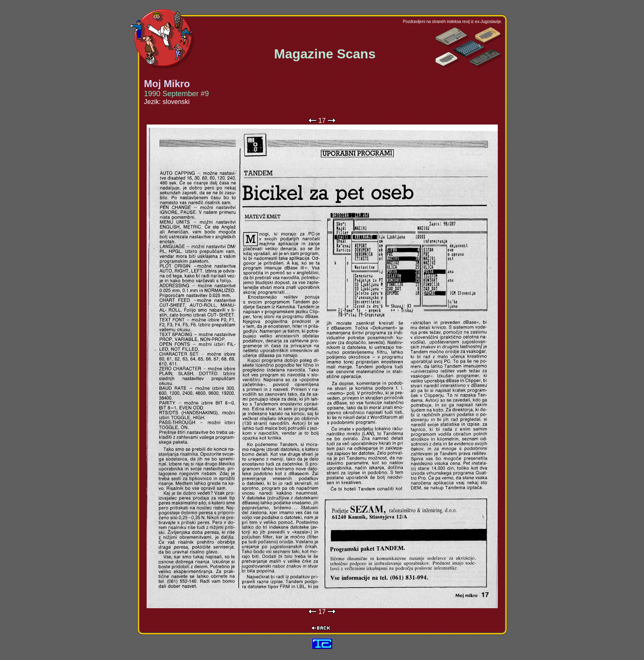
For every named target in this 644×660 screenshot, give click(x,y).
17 (322, 121)
